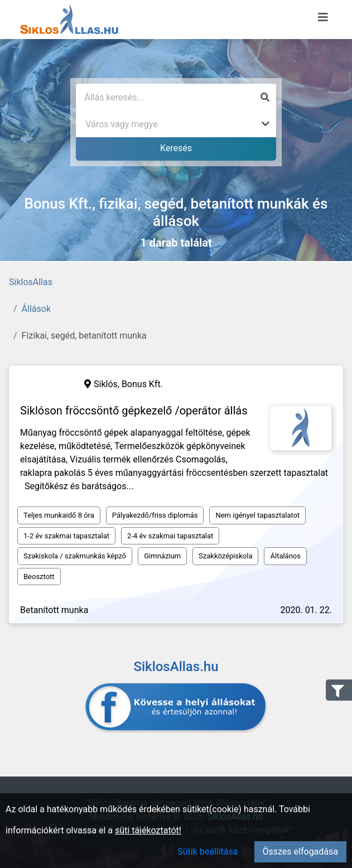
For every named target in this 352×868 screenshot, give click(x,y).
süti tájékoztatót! (148, 830)
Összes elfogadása (300, 852)
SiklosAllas (31, 282)
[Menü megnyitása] (323, 17)
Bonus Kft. (142, 384)
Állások (36, 309)
